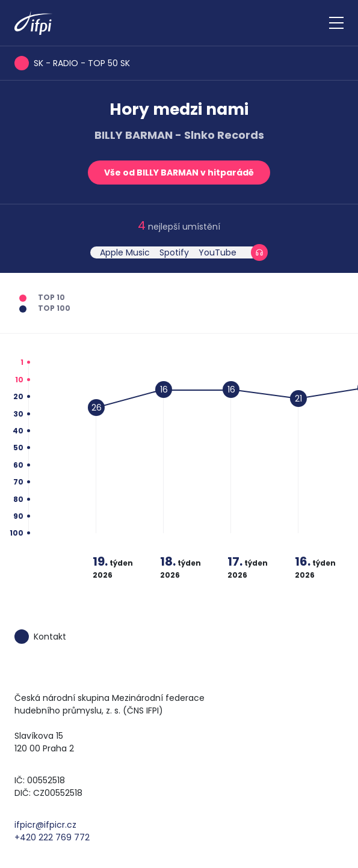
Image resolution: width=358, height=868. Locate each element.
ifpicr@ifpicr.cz (45, 825)
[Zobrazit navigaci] (336, 23)
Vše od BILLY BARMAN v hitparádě (179, 173)
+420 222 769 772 (52, 837)
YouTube (218, 252)
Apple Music (125, 252)
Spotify (174, 252)
